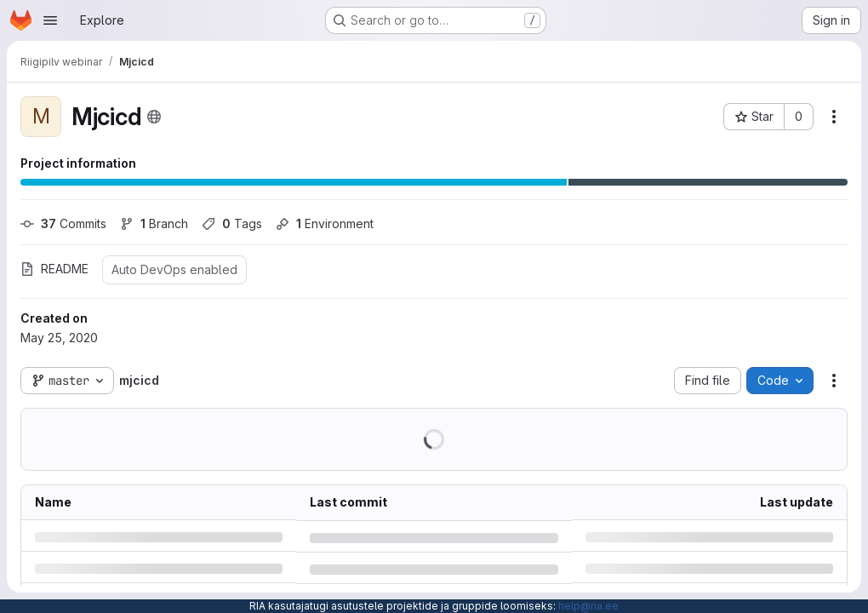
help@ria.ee (588, 606)
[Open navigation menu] (50, 20)
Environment (325, 223)
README (54, 269)
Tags (232, 223)
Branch (154, 223)
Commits (63, 223)
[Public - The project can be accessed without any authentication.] (154, 117)
